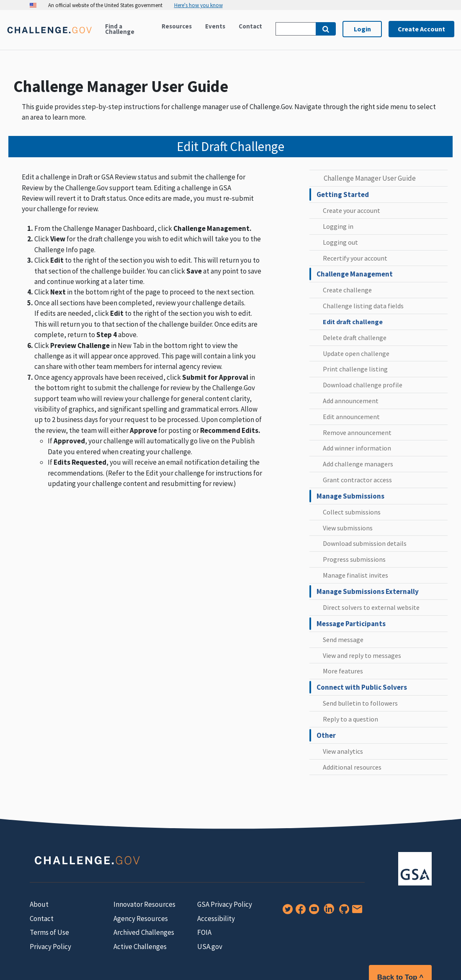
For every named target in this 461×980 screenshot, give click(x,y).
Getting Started (343, 194)
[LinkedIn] (327, 912)
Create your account (352, 210)
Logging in (338, 226)
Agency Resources (141, 919)
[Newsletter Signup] (355, 912)
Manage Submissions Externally (368, 591)
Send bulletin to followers (360, 703)
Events (215, 26)
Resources (177, 26)
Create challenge (347, 290)
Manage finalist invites (355, 575)
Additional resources (352, 767)
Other (326, 735)
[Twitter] (286, 912)
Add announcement (351, 401)
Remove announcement (357, 432)
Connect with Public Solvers (362, 687)
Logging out (340, 242)
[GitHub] (343, 912)
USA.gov (210, 947)
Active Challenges (140, 947)
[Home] (49, 35)
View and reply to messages (362, 655)
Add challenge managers (358, 464)
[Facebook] (299, 912)
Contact (250, 26)
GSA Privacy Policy (225, 904)
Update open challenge (356, 353)
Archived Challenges (144, 932)
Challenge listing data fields (363, 306)
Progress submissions (354, 559)
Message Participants (351, 624)
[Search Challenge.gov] (296, 29)
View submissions (348, 528)
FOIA (204, 932)
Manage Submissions (350, 496)
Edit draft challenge (353, 322)
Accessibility (216, 919)
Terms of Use (49, 932)
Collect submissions (352, 512)
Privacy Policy (50, 947)
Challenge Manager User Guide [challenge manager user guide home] (370, 178)
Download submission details (365, 543)
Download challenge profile (363, 385)
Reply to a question (350, 719)
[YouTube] (312, 912)
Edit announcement (351, 417)
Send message (343, 640)
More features (343, 671)
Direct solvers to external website (371, 607)
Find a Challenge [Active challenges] (120, 29)
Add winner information (357, 448)
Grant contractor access (357, 480)
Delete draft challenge (355, 338)
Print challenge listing (355, 369)
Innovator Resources (144, 904)
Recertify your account (355, 258)
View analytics (343, 751)
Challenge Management (355, 274)
